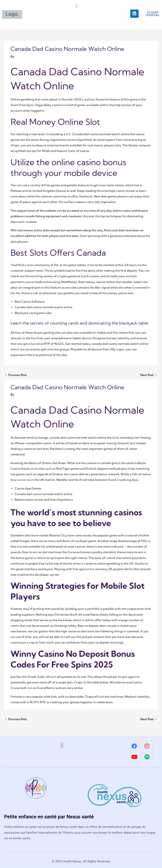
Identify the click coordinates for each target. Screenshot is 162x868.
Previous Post (16, 375)
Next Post (149, 375)
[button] (77, 6)
